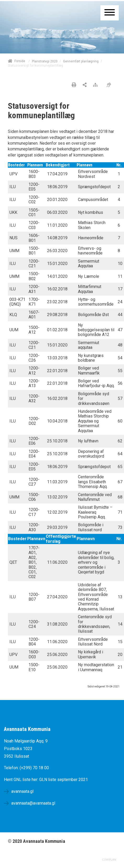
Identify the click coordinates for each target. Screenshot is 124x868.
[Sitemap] (97, 85)
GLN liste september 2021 (64, 780)
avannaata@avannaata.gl (33, 803)
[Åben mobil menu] (110, 13)
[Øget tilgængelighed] (110, 85)
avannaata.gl (22, 791)
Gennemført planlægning (81, 61)
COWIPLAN (109, 860)
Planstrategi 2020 (45, 61)
